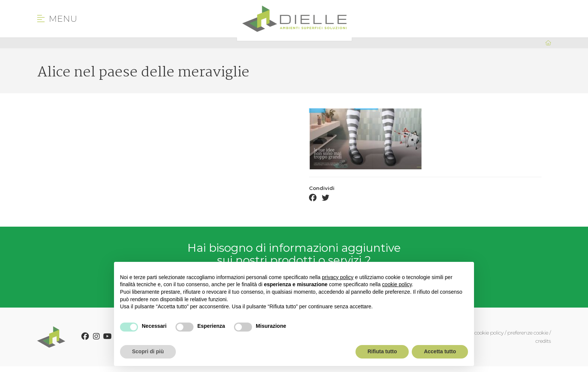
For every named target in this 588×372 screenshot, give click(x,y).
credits (543, 341)
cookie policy (489, 333)
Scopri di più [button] (148, 351)
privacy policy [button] (338, 277)
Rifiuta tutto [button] (382, 351)
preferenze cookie (528, 333)
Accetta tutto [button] (440, 351)
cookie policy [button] (397, 284)
